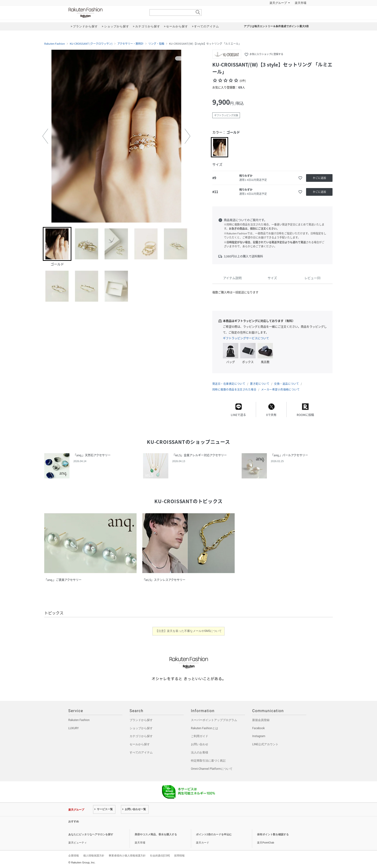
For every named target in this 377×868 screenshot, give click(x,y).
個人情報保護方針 (94, 856)
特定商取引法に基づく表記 (208, 761)
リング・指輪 (156, 44)
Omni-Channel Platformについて (212, 769)
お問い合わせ (200, 744)
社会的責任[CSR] (160, 856)
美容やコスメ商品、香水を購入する (156, 834)
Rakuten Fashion (106, 13)
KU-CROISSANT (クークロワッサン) (91, 44)
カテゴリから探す (141, 736)
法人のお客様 (200, 752)
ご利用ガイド (200, 736)
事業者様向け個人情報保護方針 (127, 856)
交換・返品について (286, 384)
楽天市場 (301, 3)
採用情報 (179, 856)
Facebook (258, 728)
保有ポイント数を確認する (273, 834)
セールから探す (140, 744)
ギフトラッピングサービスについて (246, 338)
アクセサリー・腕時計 (130, 44)
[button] (45, 136)
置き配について (260, 384)
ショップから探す (141, 728)
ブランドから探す (141, 720)
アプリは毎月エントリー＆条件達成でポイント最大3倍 (276, 26)
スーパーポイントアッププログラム (214, 720)
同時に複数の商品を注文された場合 (234, 389)
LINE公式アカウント (265, 744)
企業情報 (74, 856)
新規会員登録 (261, 720)
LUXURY (74, 728)
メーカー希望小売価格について (280, 389)
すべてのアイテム (141, 752)
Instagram (259, 736)
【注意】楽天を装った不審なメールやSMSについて (189, 631)
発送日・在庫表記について (229, 384)
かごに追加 (319, 178)
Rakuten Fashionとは (204, 728)
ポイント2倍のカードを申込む (214, 834)
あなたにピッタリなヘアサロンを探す (91, 834)
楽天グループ (278, 3)
